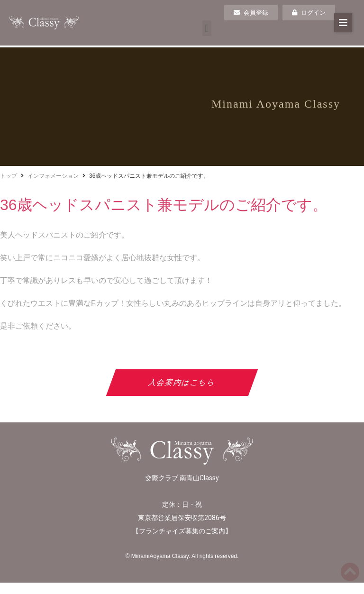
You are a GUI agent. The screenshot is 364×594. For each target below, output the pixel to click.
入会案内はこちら (182, 382)
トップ (9, 176)
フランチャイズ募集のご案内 (182, 531)
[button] (207, 28)
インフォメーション (53, 176)
